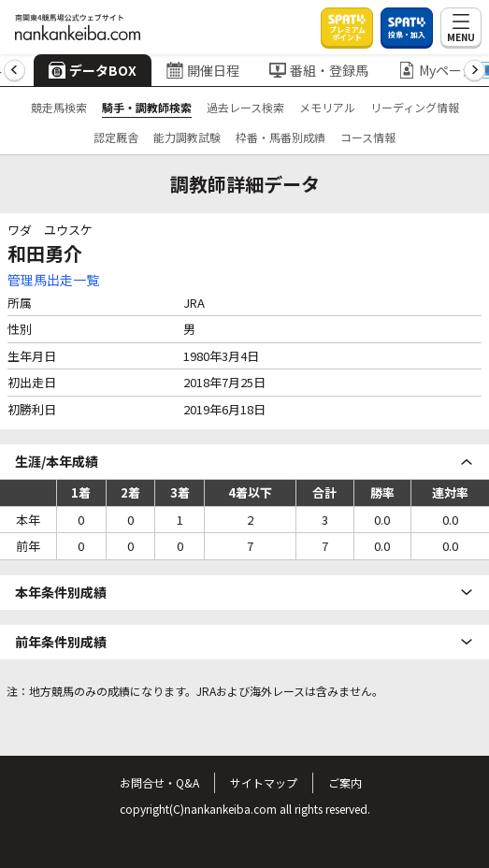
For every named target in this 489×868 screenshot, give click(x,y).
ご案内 (345, 782)
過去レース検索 (245, 107)
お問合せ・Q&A (159, 782)
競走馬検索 (59, 107)
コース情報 (368, 137)
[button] (14, 71)
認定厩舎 (116, 137)
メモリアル (327, 107)
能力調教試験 (187, 137)
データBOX (93, 70)
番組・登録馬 (319, 70)
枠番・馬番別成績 (280, 137)
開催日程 (203, 70)
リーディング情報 (415, 107)
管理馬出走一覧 (53, 280)
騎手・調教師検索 (147, 107)
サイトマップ (264, 782)
